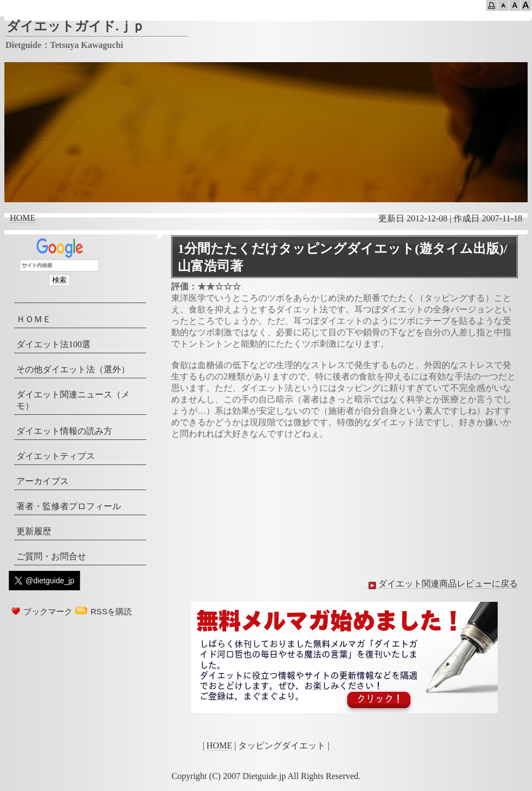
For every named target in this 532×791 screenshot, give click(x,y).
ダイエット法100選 (53, 344)
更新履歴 (34, 531)
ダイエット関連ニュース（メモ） (73, 400)
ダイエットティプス (56, 456)
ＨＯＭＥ (34, 319)
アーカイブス (43, 481)
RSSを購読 (111, 611)
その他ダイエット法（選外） (73, 369)
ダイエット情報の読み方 (64, 431)
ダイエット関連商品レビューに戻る (442, 584)
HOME (23, 218)
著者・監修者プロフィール (69, 506)
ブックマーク (48, 611)
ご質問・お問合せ (51, 556)
